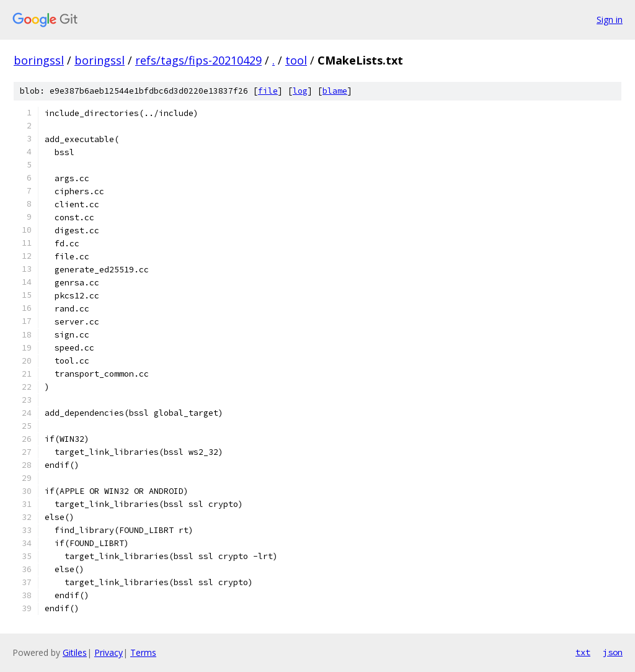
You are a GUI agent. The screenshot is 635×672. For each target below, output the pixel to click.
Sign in (610, 20)
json (613, 652)
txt (583, 652)
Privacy (109, 652)
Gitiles (75, 652)
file (268, 91)
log (300, 91)
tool (296, 60)
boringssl (39, 60)
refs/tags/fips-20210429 (198, 60)
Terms (143, 652)
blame (335, 91)
